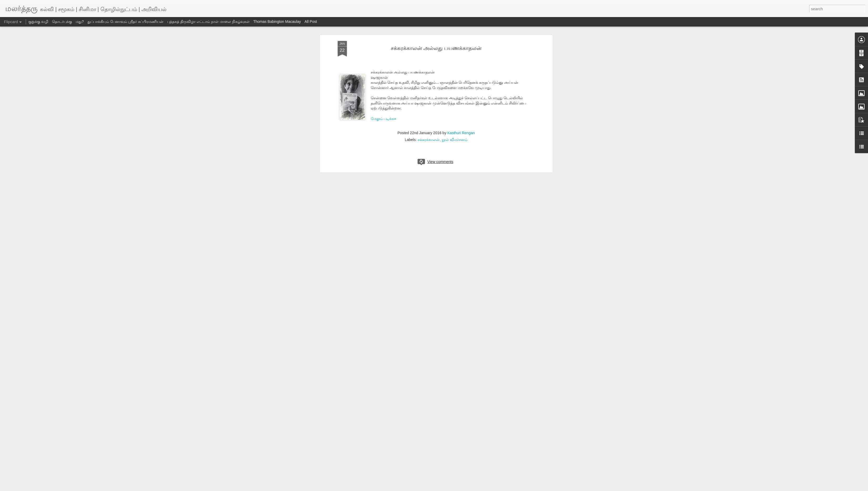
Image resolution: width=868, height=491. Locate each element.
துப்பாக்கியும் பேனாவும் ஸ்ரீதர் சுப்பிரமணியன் (126, 22)
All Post (311, 22)
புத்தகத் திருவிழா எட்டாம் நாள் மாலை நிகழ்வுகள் (208, 22)
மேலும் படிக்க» (384, 119)
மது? (80, 22)
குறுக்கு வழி (38, 22)
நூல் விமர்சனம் (455, 140)
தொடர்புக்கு (62, 22)
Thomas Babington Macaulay (277, 22)
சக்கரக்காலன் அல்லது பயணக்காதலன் (436, 48)
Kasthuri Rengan (461, 133)
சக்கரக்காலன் (429, 140)
